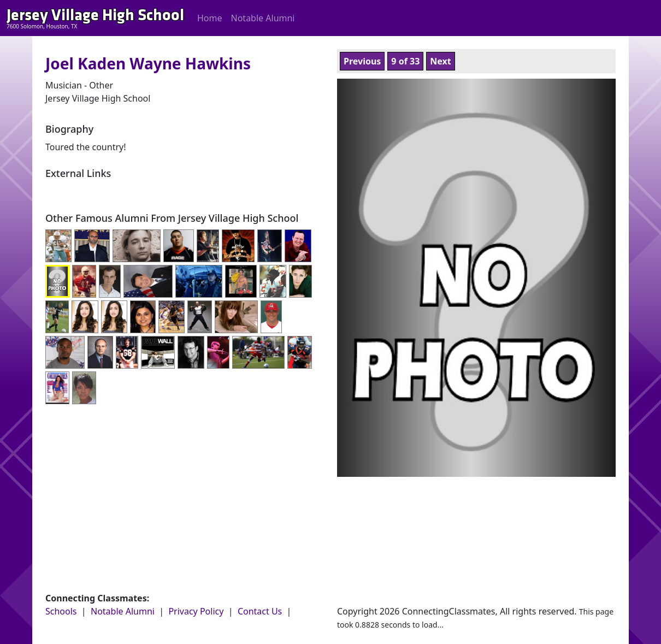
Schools (61, 611)
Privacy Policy (196, 611)
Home (210, 18)
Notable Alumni (263, 18)
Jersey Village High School (95, 15)
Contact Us (260, 611)
